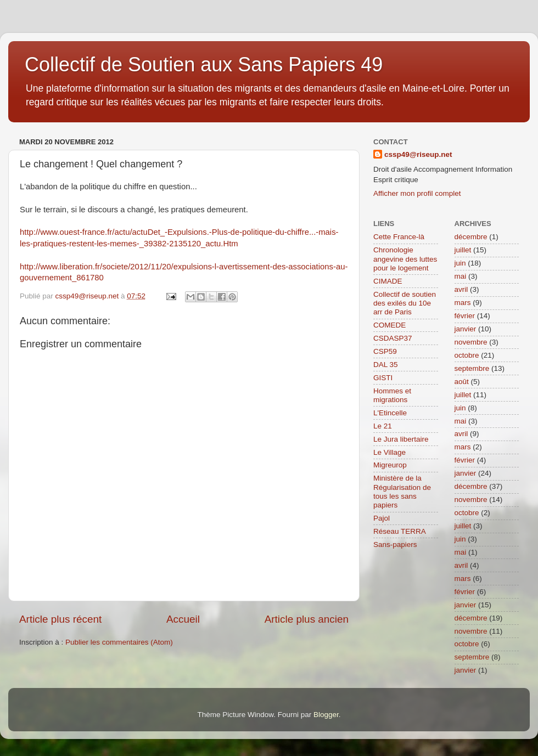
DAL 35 (386, 365)
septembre (472, 368)
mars (463, 303)
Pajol (382, 518)
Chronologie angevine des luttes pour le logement (405, 259)
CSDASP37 (393, 338)
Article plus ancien (307, 619)
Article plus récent (60, 619)
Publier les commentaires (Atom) (119, 642)
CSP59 (385, 351)
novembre (471, 342)
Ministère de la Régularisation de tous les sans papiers (402, 492)
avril (461, 289)
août (462, 382)
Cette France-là (399, 237)
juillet (463, 250)
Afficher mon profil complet (417, 193)
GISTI (383, 378)
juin (460, 263)
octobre (467, 355)
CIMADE (388, 281)
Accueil (183, 619)
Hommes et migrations (392, 395)
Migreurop (390, 465)
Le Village (390, 452)
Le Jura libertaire (401, 439)
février (465, 316)
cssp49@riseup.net (418, 154)
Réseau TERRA (400, 531)
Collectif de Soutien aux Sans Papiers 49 (204, 64)
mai (461, 276)
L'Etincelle (390, 413)
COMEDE (390, 325)
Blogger (326, 715)
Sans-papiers (395, 545)
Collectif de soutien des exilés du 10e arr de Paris (405, 303)
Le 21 (383, 426)
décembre (471, 237)
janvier (466, 329)
